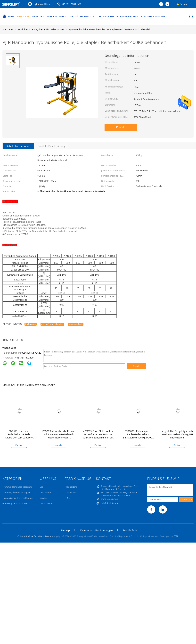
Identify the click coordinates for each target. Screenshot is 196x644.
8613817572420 (25, 358)
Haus (8, 16)
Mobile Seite (130, 530)
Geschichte (45, 492)
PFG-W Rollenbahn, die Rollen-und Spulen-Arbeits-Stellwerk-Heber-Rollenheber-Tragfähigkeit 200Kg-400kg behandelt (59, 438)
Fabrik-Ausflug (56, 16)
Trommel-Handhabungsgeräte (17, 487)
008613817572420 (31, 353)
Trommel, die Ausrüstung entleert (19, 492)
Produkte (23, 16)
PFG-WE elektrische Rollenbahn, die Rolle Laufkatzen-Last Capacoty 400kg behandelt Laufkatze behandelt (19, 438)
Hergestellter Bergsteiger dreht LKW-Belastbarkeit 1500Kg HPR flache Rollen (177, 434)
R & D (68, 498)
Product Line (71, 487)
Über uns (38, 16)
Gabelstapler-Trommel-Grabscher (19, 503)
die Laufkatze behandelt (52, 324)
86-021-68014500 (72, 4)
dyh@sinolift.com (43, 4)
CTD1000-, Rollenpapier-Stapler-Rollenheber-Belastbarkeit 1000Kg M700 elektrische (138, 436)
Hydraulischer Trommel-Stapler (18, 498)
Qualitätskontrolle (81, 16)
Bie (41, 487)
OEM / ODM (71, 492)
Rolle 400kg (31, 324)
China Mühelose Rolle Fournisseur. (35, 536)
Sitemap (65, 530)
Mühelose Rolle (76, 324)
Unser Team (46, 503)
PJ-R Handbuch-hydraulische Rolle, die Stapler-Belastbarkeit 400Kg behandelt (110, 29)
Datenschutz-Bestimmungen (96, 530)
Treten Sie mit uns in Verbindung (118, 16)
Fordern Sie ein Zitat (154, 16)
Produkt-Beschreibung (51, 146)
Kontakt (121, 127)
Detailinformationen (18, 146)
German (184, 4)
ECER (176, 536)
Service (43, 498)
